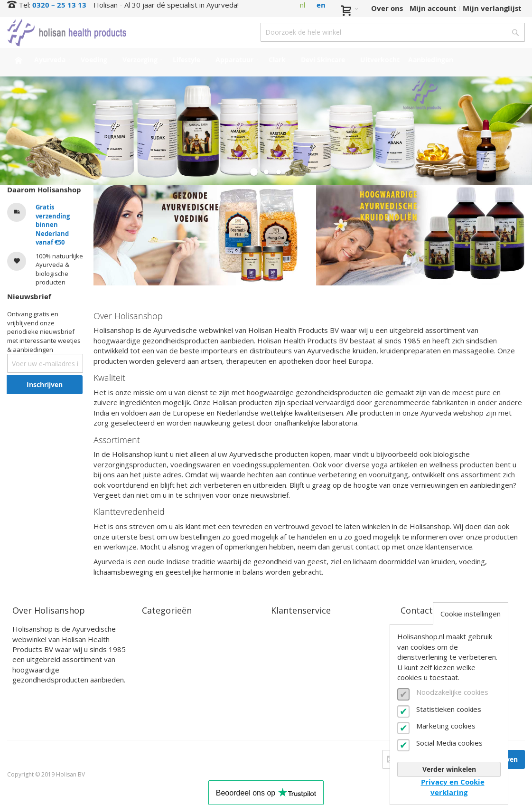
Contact (285, 629)
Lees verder (33, 695)
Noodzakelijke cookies (452, 692)
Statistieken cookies (449, 709)
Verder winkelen (449, 769)
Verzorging (161, 651)
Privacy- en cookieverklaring (322, 707)
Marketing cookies (446, 726)
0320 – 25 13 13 (59, 5)
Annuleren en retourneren (319, 662)
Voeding (156, 640)
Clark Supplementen (179, 674)
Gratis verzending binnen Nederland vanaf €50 (53, 225)
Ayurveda (159, 629)
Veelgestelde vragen (307, 674)
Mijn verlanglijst (492, 8)
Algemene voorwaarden (314, 696)
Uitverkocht (163, 707)
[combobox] (393, 32)
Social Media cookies (449, 743)
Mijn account (433, 8)
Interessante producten (185, 696)
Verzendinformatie (305, 651)
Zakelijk (285, 685)
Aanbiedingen (167, 718)
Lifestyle (157, 662)
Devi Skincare (166, 685)
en (321, 5)
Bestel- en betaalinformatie (321, 640)
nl (303, 5)
